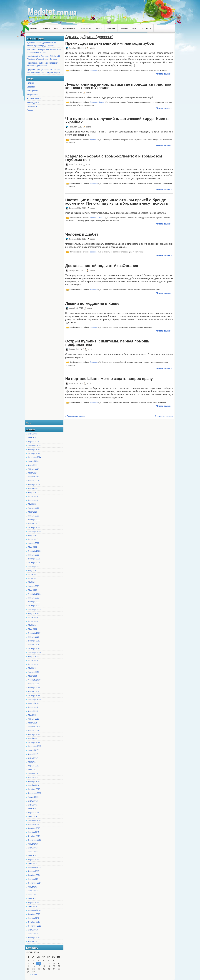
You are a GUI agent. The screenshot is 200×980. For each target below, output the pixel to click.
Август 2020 (33, 613)
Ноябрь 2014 (34, 879)
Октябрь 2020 (34, 606)
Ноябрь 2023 (34, 489)
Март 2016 (33, 817)
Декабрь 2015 (34, 828)
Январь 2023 (34, 516)
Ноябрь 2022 (34, 524)
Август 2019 (33, 656)
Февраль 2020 (34, 633)
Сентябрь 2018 (35, 699)
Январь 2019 (34, 684)
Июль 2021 (33, 574)
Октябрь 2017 (34, 742)
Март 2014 (33, 906)
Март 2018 (33, 723)
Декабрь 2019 (34, 641)
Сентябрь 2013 (35, 926)
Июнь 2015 (33, 852)
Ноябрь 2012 (34, 942)
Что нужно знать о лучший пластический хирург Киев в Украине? (117, 120)
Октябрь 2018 (34, 696)
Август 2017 (33, 750)
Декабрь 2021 (34, 559)
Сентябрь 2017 (35, 746)
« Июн (35, 975)
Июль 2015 (33, 848)
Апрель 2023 (34, 508)
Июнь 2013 (33, 934)
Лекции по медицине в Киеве (92, 303)
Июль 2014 (33, 891)
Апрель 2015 (34, 860)
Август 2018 (33, 703)
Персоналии (69, 28)
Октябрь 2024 (34, 453)
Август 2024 (33, 461)
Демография (32, 91)
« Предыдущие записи (75, 416)
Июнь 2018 (33, 711)
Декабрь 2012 (34, 938)
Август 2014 (33, 887)
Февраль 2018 (34, 727)
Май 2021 (32, 582)
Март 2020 (33, 629)
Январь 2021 (34, 598)
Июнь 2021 (33, 578)
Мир (56, 28)
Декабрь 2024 (34, 449)
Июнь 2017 (33, 758)
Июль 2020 (33, 617)
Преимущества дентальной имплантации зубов (110, 43)
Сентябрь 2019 (35, 653)
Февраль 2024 (34, 477)
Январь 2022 (34, 555)
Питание (31, 83)
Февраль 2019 (34, 680)
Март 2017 (33, 770)
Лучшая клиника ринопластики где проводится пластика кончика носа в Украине (118, 86)
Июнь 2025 (33, 434)
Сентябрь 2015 (35, 840)
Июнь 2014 (33, 895)
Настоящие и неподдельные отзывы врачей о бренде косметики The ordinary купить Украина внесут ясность (117, 202)
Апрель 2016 (34, 813)
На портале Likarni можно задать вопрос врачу (109, 379)
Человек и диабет (82, 234)
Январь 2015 (34, 871)
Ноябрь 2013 (34, 918)
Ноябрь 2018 (34, 692)
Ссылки (124, 28)
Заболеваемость (34, 99)
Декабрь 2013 (34, 914)
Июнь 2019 (33, 664)
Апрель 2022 (34, 543)
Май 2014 (32, 899)
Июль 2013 (33, 930)
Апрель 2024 (34, 469)
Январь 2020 (34, 637)
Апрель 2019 (34, 672)
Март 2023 (33, 512)
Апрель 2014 (34, 903)
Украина (46, 28)
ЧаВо (135, 28)
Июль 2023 (33, 496)
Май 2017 (32, 762)
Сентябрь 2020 (35, 610)
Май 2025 (32, 438)
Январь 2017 (34, 778)
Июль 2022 (33, 539)
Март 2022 (33, 547)
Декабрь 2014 (34, 875)
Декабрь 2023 (34, 485)
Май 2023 (32, 504)
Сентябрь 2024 (35, 457)
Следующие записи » (164, 416)
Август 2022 (33, 535)
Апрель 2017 (34, 766)
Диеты (99, 28)
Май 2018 (32, 715)
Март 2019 (33, 676)
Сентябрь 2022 (35, 531)
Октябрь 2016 (34, 789)
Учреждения (85, 28)
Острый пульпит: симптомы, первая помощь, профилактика (108, 343)
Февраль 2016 (34, 820)
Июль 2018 (33, 707)
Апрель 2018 (34, 719)
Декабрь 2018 (34, 688)
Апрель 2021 (34, 586)
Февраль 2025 (34, 446)
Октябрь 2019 (34, 649)
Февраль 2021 (34, 594)
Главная (33, 28)
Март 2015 (33, 863)
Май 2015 (32, 856)
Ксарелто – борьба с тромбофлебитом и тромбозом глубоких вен (114, 158)
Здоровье (31, 87)
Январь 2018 (34, 731)
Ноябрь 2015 (34, 832)
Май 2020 (32, 625)
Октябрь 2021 (34, 563)
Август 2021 (33, 571)
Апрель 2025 (34, 442)
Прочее (30, 110)
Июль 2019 (33, 660)
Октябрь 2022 (34, 528)
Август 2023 (33, 492)
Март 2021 (33, 590)
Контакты (146, 28)
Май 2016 (32, 809)
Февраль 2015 (34, 867)
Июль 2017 (33, 754)
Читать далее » (164, 74)
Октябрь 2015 (34, 836)
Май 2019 (32, 668)
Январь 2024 (34, 481)
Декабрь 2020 (34, 602)
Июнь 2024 (33, 465)
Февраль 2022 (34, 551)
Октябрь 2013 (34, 922)
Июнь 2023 (33, 500)
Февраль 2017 (34, 774)
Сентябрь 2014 (35, 883)
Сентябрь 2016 (35, 793)
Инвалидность (33, 102)
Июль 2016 (33, 801)
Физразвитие (32, 95)
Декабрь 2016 (34, 781)
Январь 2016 (34, 824)
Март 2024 (33, 473)
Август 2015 (33, 844)
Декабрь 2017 (34, 735)
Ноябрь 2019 (34, 645)
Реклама (111, 28)
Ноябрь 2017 (34, 738)
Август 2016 (33, 797)
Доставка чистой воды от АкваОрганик (102, 266)
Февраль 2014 (34, 910)
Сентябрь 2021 (35, 567)
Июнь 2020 (33, 621)
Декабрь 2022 (34, 520)
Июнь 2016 (33, 805)
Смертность (32, 106)
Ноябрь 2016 (34, 785)
